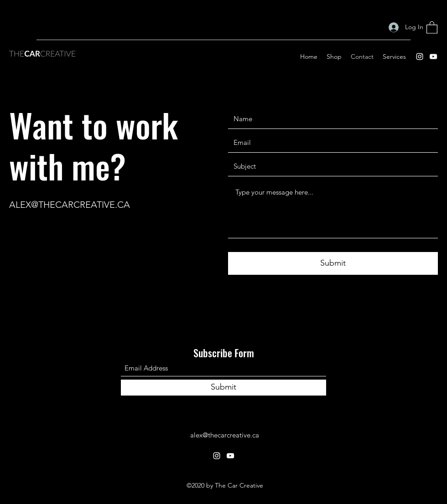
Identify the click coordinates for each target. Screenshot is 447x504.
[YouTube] (433, 57)
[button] (432, 27)
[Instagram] (420, 57)
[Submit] (333, 263)
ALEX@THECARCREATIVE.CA (70, 205)
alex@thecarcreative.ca (225, 435)
